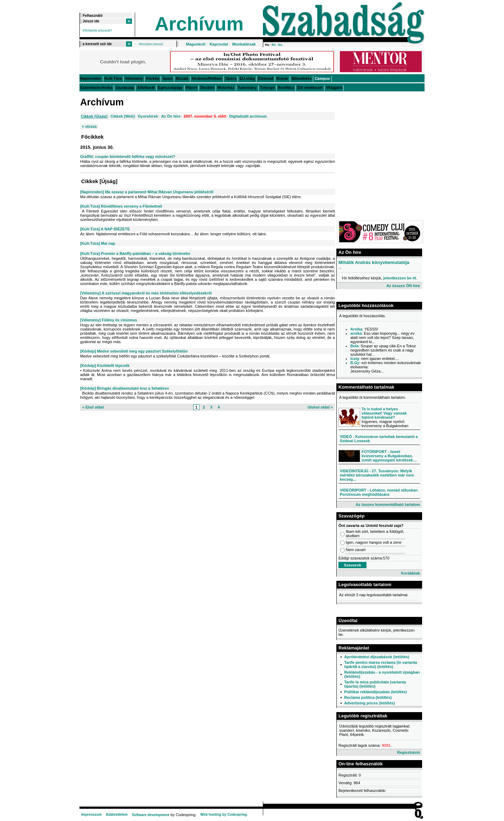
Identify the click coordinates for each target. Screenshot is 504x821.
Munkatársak (244, 44)
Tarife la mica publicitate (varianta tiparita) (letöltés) (375, 684)
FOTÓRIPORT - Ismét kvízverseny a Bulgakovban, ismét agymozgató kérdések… (389, 456)
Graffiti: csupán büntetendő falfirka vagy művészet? (128, 156)
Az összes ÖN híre (403, 286)
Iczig (355, 359)
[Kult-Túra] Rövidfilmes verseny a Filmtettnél (121, 206)
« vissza (89, 126)
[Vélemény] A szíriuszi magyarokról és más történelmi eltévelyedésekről (146, 293)
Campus (322, 78)
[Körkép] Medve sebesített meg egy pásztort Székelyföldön (134, 351)
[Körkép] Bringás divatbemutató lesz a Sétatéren (125, 388)
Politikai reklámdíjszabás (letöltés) (375, 692)
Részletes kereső (151, 44)
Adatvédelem (117, 815)
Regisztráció (408, 752)
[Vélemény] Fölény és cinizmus (109, 320)
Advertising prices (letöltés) (369, 703)
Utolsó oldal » (320, 407)
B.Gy (355, 363)
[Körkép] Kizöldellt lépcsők (105, 366)
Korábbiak (411, 573)
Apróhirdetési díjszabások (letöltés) (377, 657)
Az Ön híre (171, 116)
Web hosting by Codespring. (224, 815)
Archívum (199, 24)
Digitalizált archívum (248, 116)
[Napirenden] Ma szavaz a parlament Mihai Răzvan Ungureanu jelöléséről (147, 192)
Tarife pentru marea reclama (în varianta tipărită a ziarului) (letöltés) (380, 665)
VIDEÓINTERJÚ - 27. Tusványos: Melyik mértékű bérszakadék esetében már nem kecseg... (377, 475)
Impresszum (91, 815)
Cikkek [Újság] (94, 116)
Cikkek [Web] (123, 116)
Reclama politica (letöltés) (368, 697)
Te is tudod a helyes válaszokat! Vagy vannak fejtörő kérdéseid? (384, 413)
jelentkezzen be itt (400, 278)
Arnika (356, 329)
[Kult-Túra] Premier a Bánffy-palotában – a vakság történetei (135, 253)
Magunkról (196, 44)
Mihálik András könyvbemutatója (374, 262)
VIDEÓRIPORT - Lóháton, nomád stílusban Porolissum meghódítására (379, 492)
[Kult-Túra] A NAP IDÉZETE (105, 229)
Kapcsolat (219, 44)
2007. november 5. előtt (205, 116)
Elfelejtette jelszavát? (97, 30)
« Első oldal (93, 407)
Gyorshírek (148, 116)
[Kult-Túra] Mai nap (98, 243)
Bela (354, 346)
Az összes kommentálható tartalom (388, 505)
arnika (356, 333)
